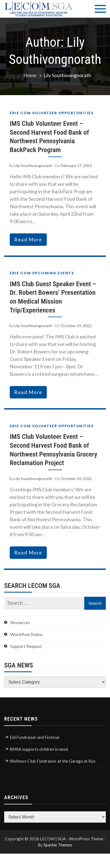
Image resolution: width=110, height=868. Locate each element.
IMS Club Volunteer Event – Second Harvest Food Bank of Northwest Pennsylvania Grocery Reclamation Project (53, 450)
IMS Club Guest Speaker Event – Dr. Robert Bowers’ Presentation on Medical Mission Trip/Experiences (53, 297)
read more (28, 239)
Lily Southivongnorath (33, 165)
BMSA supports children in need (39, 749)
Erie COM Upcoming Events (42, 273)
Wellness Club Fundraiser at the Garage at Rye (53, 761)
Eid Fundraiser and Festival (34, 737)
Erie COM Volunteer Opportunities (52, 113)
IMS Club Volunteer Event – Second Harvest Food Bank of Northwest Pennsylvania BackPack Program (49, 137)
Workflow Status (26, 634)
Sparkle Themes (58, 845)
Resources (20, 622)
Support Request (26, 646)
